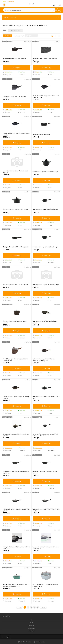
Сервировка (32, 625)
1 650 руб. (17, 100)
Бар (31, 620)
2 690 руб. (46, 551)
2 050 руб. (46, 213)
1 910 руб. (46, 175)
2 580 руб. (17, 138)
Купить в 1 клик (8, 72)
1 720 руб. (17, 514)
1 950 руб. (46, 62)
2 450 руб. (46, 250)
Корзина (39, 642)
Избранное (24, 642)
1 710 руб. (46, 100)
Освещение (31, 631)
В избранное (7, 75)
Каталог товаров (31, 17)
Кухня (31, 623)
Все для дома (31, 628)
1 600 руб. (17, 62)
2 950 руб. (17, 175)
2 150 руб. (17, 250)
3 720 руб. (17, 589)
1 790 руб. (17, 438)
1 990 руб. (46, 589)
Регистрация (11, 1)
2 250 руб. (46, 363)
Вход (5, 1)
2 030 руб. (17, 288)
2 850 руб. (17, 213)
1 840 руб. (46, 514)
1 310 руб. (46, 476)
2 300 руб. (46, 326)
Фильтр (8, 36)
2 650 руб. (17, 551)
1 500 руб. (46, 138)
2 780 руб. (17, 326)
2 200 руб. (17, 363)
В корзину (17, 68)
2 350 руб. (46, 288)
